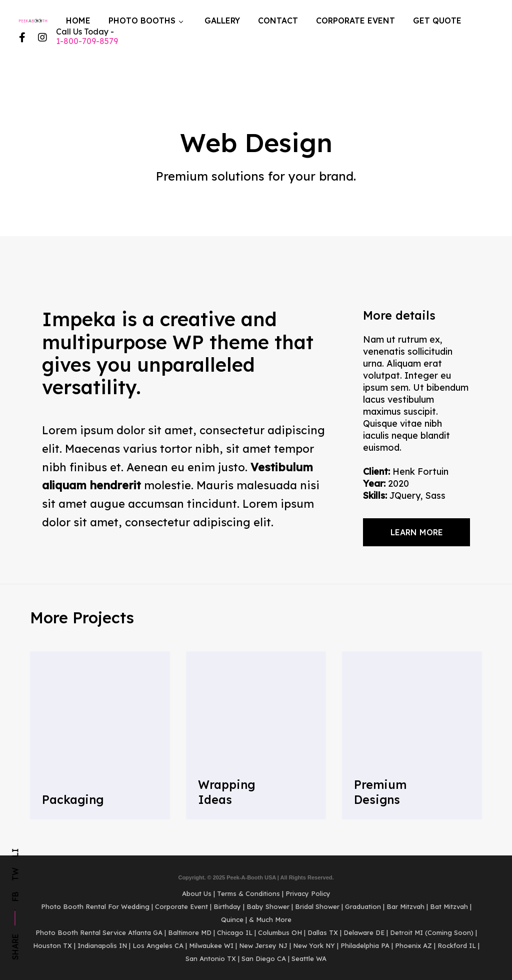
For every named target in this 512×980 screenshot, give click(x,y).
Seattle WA (309, 958)
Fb (15, 896)
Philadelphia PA (365, 945)
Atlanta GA (145, 932)
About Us (197, 893)
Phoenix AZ (413, 945)
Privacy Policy (308, 893)
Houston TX (52, 945)
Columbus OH (280, 932)
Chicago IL (235, 932)
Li (15, 853)
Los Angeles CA (158, 945)
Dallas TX (323, 932)
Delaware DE (364, 932)
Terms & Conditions (248, 893)
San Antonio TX (211, 958)
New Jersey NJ (263, 945)
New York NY (314, 945)
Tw (15, 874)
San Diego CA (264, 958)
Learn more (417, 532)
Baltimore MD (190, 932)
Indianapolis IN (102, 945)
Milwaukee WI (211, 945)
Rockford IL (457, 945)
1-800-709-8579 (87, 41)
